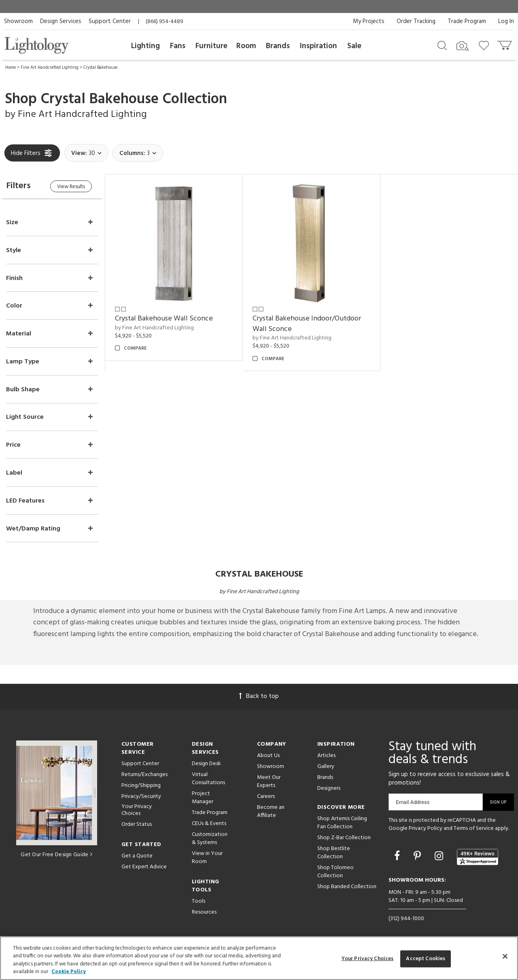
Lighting (145, 46)
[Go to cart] (505, 43)
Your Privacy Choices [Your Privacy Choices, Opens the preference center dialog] (368, 959)
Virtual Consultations (208, 779)
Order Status (137, 825)
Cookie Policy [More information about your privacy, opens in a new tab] (69, 972)
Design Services (61, 21)
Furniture (211, 46)
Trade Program (467, 21)
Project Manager (203, 798)
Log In (506, 21)
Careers (266, 797)
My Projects (369, 21)
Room (246, 46)
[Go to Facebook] (398, 857)
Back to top (259, 697)
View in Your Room (207, 858)
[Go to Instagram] (440, 857)
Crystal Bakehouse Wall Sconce (164, 318)
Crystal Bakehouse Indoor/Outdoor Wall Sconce (307, 323)
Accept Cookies (426, 959)
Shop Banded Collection (347, 887)
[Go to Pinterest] (418, 857)
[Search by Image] (463, 46)
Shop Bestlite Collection (334, 853)
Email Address (413, 803)
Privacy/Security (141, 797)
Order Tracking (416, 21)
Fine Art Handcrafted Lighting (50, 68)
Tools (198, 902)
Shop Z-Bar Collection (344, 838)
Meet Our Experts (269, 782)
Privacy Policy (426, 829)
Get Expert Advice (144, 867)
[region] (259, 958)
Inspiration (318, 46)
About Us (268, 756)
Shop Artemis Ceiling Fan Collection (342, 823)
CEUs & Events (209, 824)
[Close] (505, 956)
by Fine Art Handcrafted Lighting (155, 328)
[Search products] (442, 45)
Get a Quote (137, 856)
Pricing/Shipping (141, 786)
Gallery (326, 767)
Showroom (18, 21)
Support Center (110, 21)
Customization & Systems (210, 839)
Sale (354, 46)
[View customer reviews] (478, 857)
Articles (326, 756)
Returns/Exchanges (144, 775)
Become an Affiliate (271, 812)
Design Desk (206, 764)
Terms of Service (474, 829)
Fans (178, 46)
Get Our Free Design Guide (56, 855)
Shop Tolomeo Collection (335, 872)
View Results (72, 187)
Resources (204, 913)
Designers (329, 789)
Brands (278, 46)
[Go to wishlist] (485, 45)
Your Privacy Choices (137, 811)
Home (11, 68)
